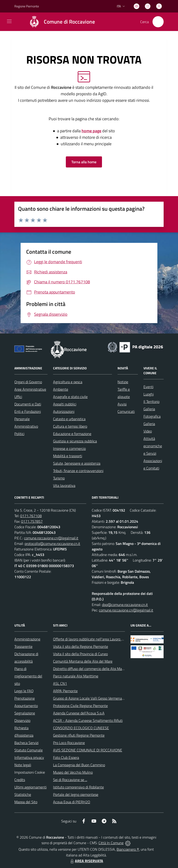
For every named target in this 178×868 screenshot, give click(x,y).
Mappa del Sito (26, 802)
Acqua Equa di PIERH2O (72, 802)
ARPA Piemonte (65, 691)
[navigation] (9, 21)
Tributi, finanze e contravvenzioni (78, 471)
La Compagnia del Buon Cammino (79, 765)
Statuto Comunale (29, 750)
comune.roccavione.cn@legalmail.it (51, 538)
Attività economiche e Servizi (153, 446)
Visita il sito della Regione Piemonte (81, 646)
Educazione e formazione (72, 434)
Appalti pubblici (65, 404)
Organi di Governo (28, 382)
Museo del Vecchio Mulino (73, 772)
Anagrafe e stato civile (70, 397)
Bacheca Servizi (26, 743)
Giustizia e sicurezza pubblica (75, 441)
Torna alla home (84, 162)
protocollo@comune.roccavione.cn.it (52, 544)
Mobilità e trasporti (68, 456)
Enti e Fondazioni (28, 411)
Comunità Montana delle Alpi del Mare (83, 661)
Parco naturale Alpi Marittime (76, 676)
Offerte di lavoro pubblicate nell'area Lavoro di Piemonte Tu (98, 639)
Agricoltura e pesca (68, 382)
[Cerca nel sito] (158, 22)
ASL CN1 (60, 683)
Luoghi (149, 394)
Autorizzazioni (64, 411)
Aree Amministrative (30, 389)
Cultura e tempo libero (70, 426)
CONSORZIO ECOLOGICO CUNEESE (81, 728)
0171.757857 (32, 521)
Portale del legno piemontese (76, 794)
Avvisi (122, 404)
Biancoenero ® (128, 849)
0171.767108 (31, 516)
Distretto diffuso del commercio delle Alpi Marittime (93, 669)
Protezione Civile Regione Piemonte (80, 706)
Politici (19, 434)
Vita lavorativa (64, 485)
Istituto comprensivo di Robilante (78, 787)
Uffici (18, 397)
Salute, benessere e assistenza (77, 463)
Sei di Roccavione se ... (70, 780)
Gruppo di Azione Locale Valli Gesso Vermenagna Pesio (95, 698)
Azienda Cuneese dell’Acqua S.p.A (79, 713)
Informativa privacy (29, 757)
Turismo (59, 478)
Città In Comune (111, 843)
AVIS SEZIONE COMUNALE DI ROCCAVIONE (88, 750)
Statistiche (23, 794)
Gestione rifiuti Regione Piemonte (79, 735)
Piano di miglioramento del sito (28, 676)
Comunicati (126, 411)
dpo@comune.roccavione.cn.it (125, 605)
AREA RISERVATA (86, 861)
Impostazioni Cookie (30, 772)
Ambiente (61, 389)
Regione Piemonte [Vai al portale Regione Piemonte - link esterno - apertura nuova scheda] (27, 6)
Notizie (123, 382)
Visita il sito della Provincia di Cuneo (80, 654)
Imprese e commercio (69, 448)
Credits (20, 780)
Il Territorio (151, 402)
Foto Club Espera (66, 757)
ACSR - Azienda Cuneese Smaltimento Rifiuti (88, 720)
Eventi (148, 387)
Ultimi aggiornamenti (30, 787)
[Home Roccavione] (60, 22)
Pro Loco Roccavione (69, 743)
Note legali (23, 765)
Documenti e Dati (28, 404)
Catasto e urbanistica (69, 419)
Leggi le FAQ (24, 691)
